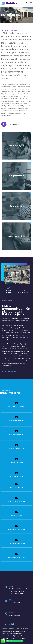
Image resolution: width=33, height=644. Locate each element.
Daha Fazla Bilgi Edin (9, 372)
